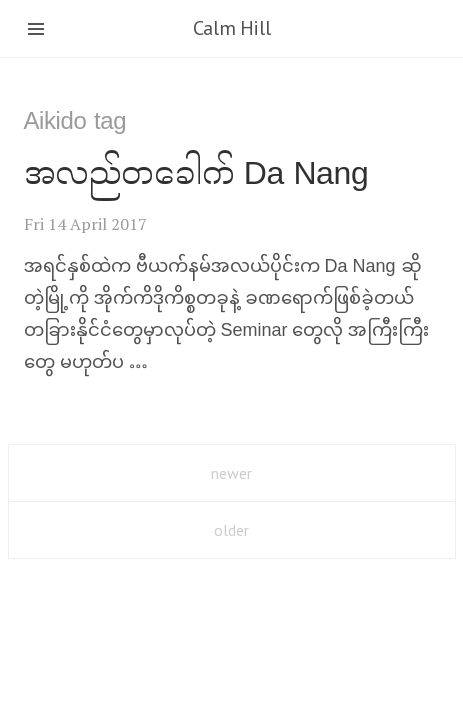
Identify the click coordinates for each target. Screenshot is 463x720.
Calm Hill (231, 28)
